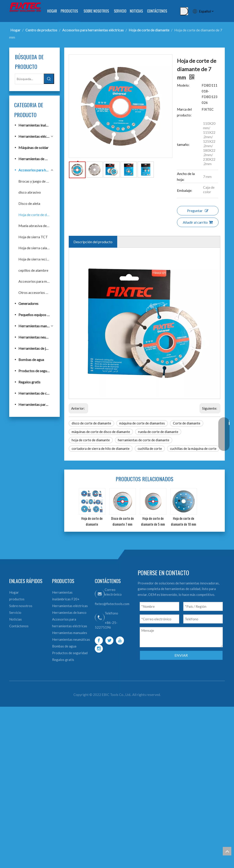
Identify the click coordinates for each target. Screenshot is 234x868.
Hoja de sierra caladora (43, 248)
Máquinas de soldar (42, 148)
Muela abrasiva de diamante (43, 226)
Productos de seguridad (43, 371)
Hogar (23, 728)
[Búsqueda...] (36, 79)
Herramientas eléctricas (43, 136)
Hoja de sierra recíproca (43, 259)
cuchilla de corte (154, 614)
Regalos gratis (38, 382)
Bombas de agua (40, 360)
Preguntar (200, 390)
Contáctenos (28, 762)
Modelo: (188, 102)
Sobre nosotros (30, 741)
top (227, 851)
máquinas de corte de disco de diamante (105, 598)
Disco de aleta (38, 203)
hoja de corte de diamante (95, 606)
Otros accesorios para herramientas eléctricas (43, 292)
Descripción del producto (97, 421)
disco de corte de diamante (96, 589)
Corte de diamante (191, 589)
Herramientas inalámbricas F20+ (43, 125)
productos (26, 735)
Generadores (37, 303)
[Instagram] (101, 784)
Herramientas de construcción (43, 393)
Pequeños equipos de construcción (43, 315)
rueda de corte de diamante (163, 598)
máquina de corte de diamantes (147, 589)
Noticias (24, 755)
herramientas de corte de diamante (148, 606)
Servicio (24, 748)
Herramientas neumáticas (43, 337)
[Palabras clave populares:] (178, 11)
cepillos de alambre (42, 270)
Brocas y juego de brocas (43, 181)
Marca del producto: (189, 227)
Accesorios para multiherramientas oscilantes (43, 281)
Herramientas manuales (43, 326)
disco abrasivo (39, 192)
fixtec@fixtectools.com (114, 739)
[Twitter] (111, 776)
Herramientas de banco (43, 159)
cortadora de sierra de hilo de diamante (105, 614)
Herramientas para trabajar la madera (43, 404)
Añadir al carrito (200, 402)
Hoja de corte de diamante (43, 215)
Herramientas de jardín (43, 348)
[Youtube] (122, 776)
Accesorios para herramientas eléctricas (43, 170)
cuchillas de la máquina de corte (99, 623)
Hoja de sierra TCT (42, 237)
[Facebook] (101, 776)
